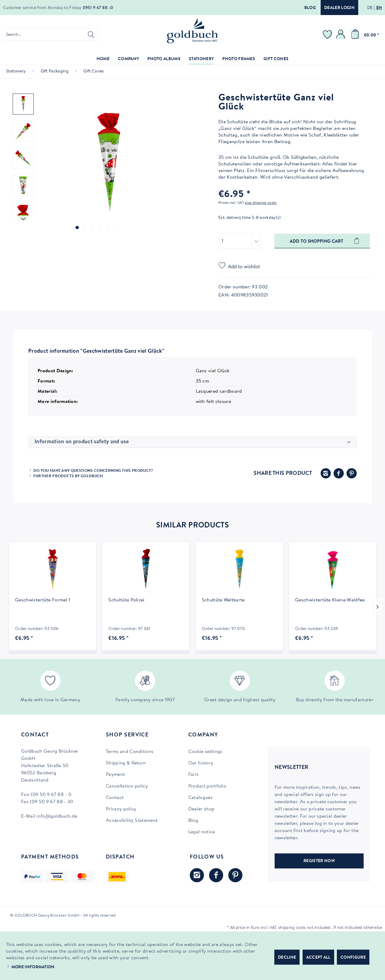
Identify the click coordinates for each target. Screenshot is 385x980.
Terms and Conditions (130, 752)
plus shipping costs (261, 203)
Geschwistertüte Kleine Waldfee (330, 600)
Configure (353, 958)
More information (33, 967)
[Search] (91, 35)
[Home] (103, 59)
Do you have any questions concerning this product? (93, 471)
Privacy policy (121, 809)
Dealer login (339, 8)
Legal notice (202, 832)
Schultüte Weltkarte (223, 600)
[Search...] (50, 35)
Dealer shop (202, 809)
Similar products (192, 526)
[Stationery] (201, 59)
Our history (201, 763)
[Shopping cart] (364, 35)
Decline (287, 958)
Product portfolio (207, 786)
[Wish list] (328, 35)
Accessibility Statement (132, 821)
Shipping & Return (126, 763)
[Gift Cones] (276, 59)
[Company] (128, 59)
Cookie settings (205, 752)
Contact (115, 798)
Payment (115, 775)
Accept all (318, 958)
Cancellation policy (127, 786)
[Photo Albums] (164, 59)
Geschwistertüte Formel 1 (43, 600)
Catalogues (200, 798)
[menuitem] (50, 35)
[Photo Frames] (239, 59)
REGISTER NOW (319, 861)
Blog (310, 8)
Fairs (194, 775)
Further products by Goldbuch (68, 476)
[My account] (341, 35)
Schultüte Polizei (126, 600)
